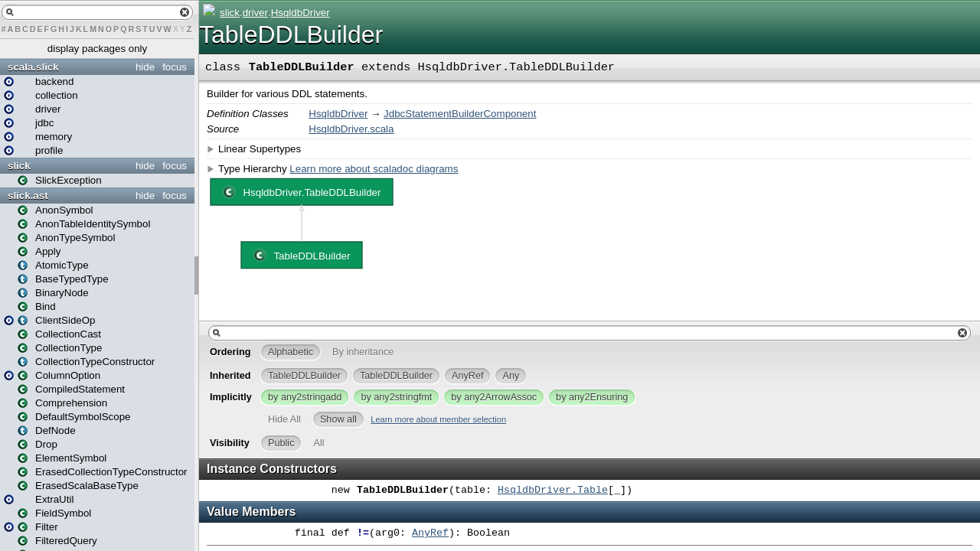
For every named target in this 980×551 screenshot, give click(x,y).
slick (19, 166)
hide (145, 67)
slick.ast (28, 196)
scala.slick (33, 67)
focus (175, 67)
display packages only (97, 49)
